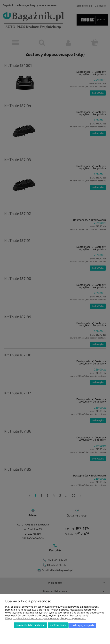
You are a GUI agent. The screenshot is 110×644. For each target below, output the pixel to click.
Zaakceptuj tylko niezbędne (30, 626)
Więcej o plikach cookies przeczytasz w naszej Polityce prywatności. (46, 619)
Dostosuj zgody (58, 626)
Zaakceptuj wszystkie (83, 626)
